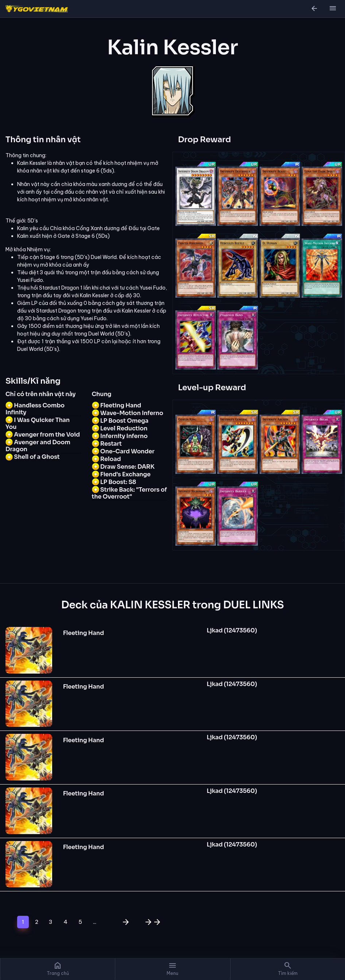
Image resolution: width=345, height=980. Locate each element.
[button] (333, 9)
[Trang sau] (124, 922)
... (95, 922)
